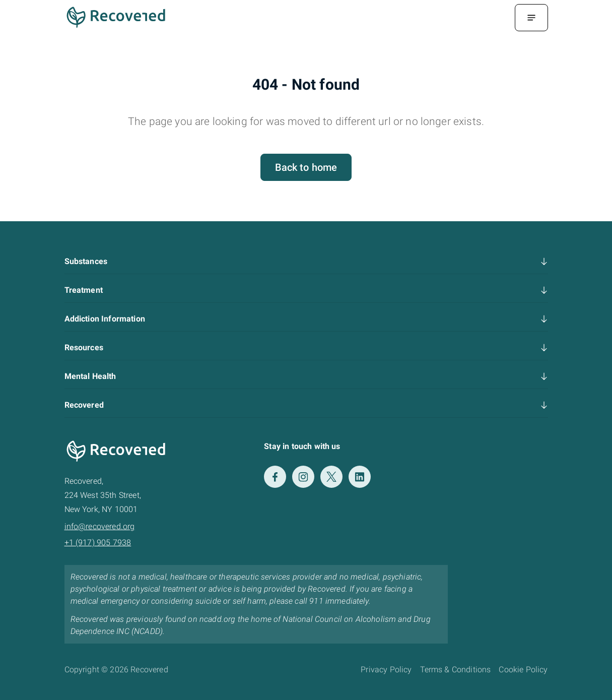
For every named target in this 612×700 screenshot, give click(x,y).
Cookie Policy (523, 670)
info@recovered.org (100, 526)
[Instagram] (303, 477)
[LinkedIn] (360, 477)
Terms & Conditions (456, 670)
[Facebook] (275, 477)
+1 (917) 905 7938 (98, 543)
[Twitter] (331, 477)
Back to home (306, 167)
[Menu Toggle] (531, 18)
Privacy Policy (386, 670)
